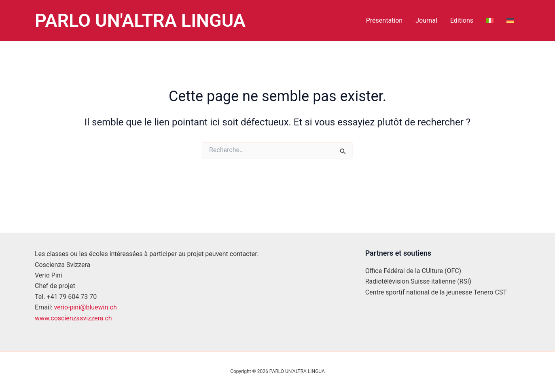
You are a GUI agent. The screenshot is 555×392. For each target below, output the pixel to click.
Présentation (384, 20)
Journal (426, 20)
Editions (462, 20)
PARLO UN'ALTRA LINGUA (140, 20)
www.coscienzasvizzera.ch (73, 318)
